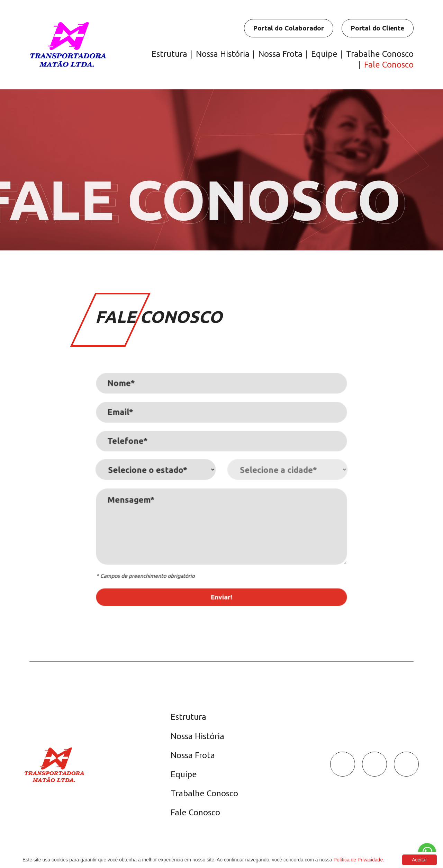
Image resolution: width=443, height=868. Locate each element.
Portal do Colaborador (288, 28)
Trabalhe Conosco (380, 54)
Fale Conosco (389, 65)
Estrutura (169, 54)
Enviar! (222, 592)
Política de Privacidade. (359, 860)
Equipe (324, 54)
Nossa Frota (280, 54)
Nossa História (223, 54)
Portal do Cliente (377, 28)
